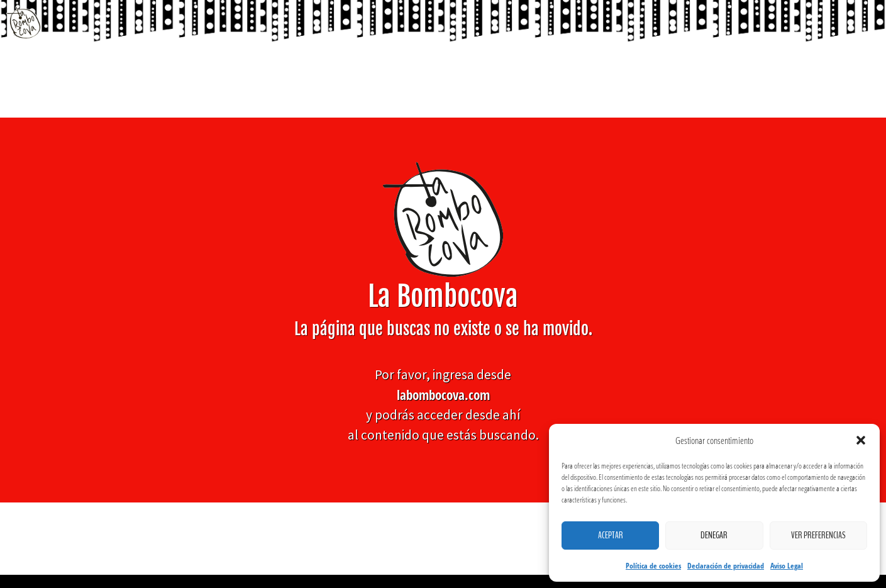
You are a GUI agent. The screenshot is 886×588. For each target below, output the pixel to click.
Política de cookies (653, 566)
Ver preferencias (818, 535)
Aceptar (611, 535)
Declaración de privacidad (726, 566)
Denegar (714, 535)
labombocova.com (443, 395)
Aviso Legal (787, 566)
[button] (861, 440)
